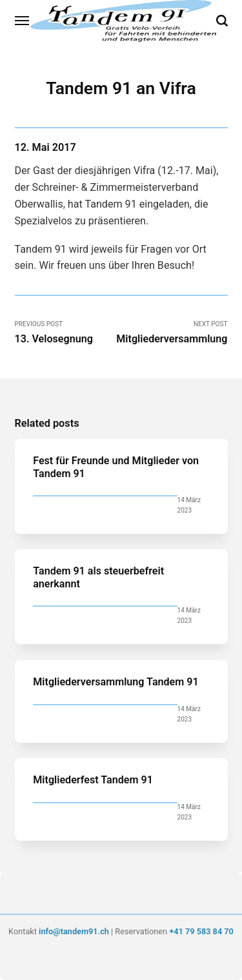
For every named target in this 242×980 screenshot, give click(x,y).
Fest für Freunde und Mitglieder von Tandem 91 (116, 467)
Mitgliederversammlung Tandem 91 (116, 682)
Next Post (172, 332)
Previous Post (66, 332)
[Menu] (23, 21)
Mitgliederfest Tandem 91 (93, 780)
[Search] (222, 21)
